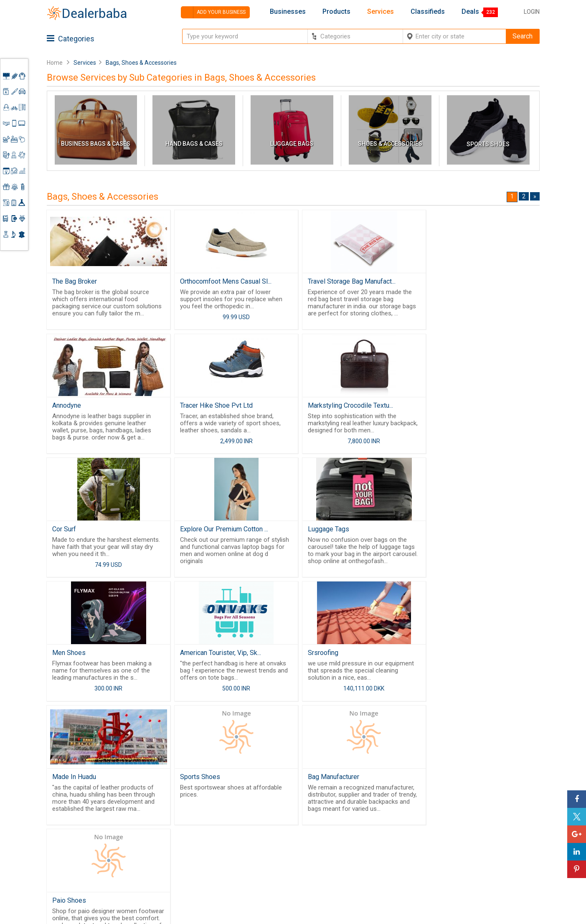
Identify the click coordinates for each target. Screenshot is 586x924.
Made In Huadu (75, 656)
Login (532, 12)
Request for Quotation (354, 832)
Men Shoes (193, 531)
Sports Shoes (197, 656)
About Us (269, 830)
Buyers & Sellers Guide (279, 816)
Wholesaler (338, 812)
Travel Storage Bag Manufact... (345, 281)
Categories (71, 39)
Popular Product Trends (356, 822)
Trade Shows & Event (353, 863)
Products (336, 12)
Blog (262, 868)
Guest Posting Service (275, 843)
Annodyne (440, 281)
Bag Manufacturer (327, 656)
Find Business (342, 842)
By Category (340, 802)
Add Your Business (480, 850)
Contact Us (271, 858)
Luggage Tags (73, 531)
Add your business (213, 12)
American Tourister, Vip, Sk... (342, 531)
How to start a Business (487, 860)
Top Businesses (345, 852)
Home (55, 63)
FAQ (261, 888)
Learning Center (476, 820)
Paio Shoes (443, 656)
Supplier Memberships (485, 830)
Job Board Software (205, 860)
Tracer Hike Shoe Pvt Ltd (89, 406)
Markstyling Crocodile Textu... (219, 406)
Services (381, 12)
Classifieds (428, 12)
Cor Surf (313, 406)
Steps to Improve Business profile (491, 805)
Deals (470, 12)
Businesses (288, 12)
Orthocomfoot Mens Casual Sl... (222, 281)
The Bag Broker (75, 281)
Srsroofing (441, 531)
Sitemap (268, 878)
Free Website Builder (191, 838)
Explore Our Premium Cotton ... (470, 406)
